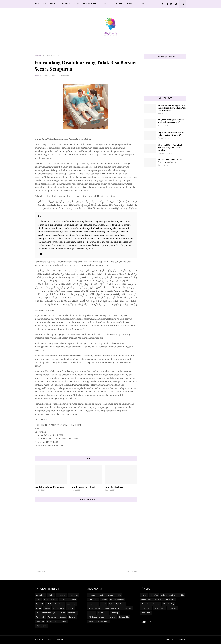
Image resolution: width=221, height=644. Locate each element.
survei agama (58, 608)
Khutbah (156, 604)
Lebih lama (131, 571)
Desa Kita (40, 621)
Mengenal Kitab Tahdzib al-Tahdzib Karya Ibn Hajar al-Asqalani (170, 148)
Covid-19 (39, 604)
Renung (63, 617)
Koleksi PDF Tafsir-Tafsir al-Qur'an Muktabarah (171, 161)
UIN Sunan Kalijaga (96, 617)
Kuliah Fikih (103, 613)
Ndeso (47, 608)
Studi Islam (93, 600)
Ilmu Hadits (169, 600)
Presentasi (127, 608)
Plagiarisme (93, 604)
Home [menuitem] (37, 4)
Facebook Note (50, 600)
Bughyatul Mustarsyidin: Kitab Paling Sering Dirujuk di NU (171, 134)
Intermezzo (74, 595)
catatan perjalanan (68, 600)
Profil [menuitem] (53, 4)
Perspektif (40, 617)
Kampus (92, 595)
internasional (41, 626)
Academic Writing (106, 595)
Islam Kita (145, 604)
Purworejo (52, 617)
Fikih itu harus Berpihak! (82, 487)
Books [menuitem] (76, 4)
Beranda (39, 56)
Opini (103, 604)
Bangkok (73, 617)
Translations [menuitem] (106, 4)
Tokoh (49, 604)
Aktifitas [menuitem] (141, 4)
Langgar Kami (159, 608)
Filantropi (115, 613)
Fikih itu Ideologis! (114, 487)
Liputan (64, 621)
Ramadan (172, 608)
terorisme (72, 613)
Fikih (119, 595)
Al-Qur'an (154, 595)
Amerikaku (59, 604)
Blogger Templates (54, 640)
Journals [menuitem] (66, 4)
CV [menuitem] (44, 4)
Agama (144, 595)
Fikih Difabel (146, 600)
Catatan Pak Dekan (117, 604)
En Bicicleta (52, 621)
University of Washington (99, 621)
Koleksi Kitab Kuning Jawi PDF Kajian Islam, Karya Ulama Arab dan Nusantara (172, 108)
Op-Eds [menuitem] (119, 4)
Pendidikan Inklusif (112, 608)
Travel (38, 608)
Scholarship (124, 617)
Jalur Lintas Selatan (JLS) (47, 613)
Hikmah (158, 600)
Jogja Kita (71, 604)
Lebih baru (41, 571)
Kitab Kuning (168, 604)
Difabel (51, 595)
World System (94, 608)
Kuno (63, 613)
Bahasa (70, 608)
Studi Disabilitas (117, 600)
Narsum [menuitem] (130, 4)
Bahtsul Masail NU (53, 56)
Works (104, 600)
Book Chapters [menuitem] (90, 4)
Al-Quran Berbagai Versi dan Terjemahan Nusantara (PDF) (171, 121)
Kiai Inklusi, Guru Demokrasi (49, 487)
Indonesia (61, 595)
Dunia (38, 600)
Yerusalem (40, 595)
